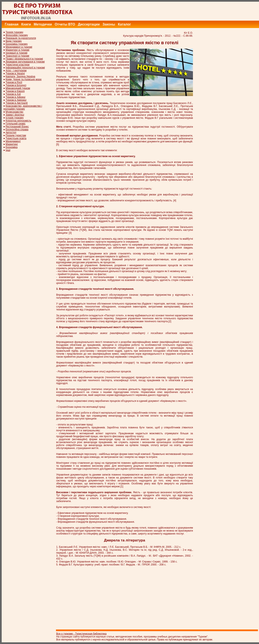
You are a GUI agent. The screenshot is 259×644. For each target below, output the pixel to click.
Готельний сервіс (16, 124)
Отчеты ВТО (65, 24)
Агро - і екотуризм (16, 71)
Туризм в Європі (15, 91)
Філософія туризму (17, 35)
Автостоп (11, 132)
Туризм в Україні (15, 73)
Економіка (12, 147)
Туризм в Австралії (17, 103)
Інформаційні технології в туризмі (25, 68)
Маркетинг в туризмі (18, 50)
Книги (26, 24)
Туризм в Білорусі (16, 85)
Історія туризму (15, 118)
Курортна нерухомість (19, 121)
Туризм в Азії (13, 94)
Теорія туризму (15, 32)
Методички (43, 24)
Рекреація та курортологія (21, 38)
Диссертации (89, 24)
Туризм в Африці (16, 97)
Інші (8, 150)
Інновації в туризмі (17, 53)
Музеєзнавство (15, 112)
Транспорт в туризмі (17, 56)
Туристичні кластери (18, 65)
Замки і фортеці (15, 115)
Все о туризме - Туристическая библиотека (81, 634)
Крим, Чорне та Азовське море (24, 79)
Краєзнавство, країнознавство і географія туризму (23, 107)
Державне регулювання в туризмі (25, 62)
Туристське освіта (16, 138)
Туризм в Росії (14, 82)
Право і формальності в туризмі (24, 59)
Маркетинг (12, 144)
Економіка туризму (17, 44)
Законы (109, 24)
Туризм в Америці (16, 100)
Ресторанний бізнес (17, 127)
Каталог (124, 24)
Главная (12, 24)
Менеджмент (13, 141)
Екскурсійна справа (17, 130)
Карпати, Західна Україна (21, 76)
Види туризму (14, 41)
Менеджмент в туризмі (19, 47)
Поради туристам (16, 135)
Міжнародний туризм (18, 88)
